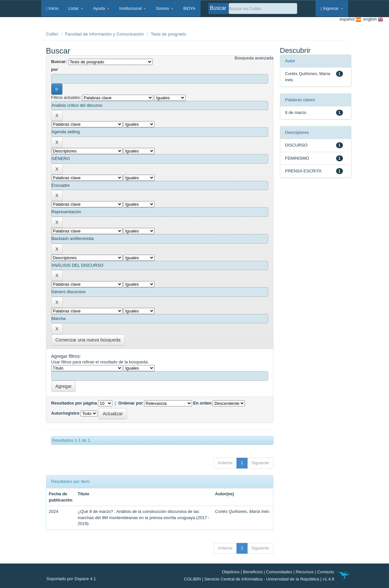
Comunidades (279, 572)
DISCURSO (296, 145)
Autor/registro (65, 413)
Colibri (52, 34)
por (55, 69)
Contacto (326, 572)
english (372, 19)
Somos (165, 8)
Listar (76, 8)
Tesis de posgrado (169, 34)
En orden (202, 403)
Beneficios (253, 572)
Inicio (52, 8)
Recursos (305, 572)
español (350, 19)
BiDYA (189, 8)
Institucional (133, 8)
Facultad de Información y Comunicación (105, 34)
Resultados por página (74, 403)
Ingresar (332, 8)
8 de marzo (296, 112)
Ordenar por (130, 403)
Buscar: (59, 62)
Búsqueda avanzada (254, 58)
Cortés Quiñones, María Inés (242, 511)
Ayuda (101, 8)
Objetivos (231, 572)
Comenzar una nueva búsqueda (88, 340)
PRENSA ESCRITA (303, 171)
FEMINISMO (297, 158)
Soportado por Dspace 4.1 (71, 579)
